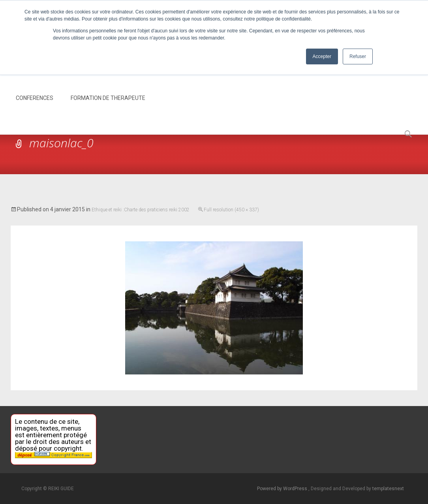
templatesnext (388, 489)
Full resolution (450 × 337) (231, 210)
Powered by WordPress (283, 489)
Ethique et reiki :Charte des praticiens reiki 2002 (141, 210)
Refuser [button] (358, 56)
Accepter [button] (322, 56)
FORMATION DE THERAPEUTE (108, 105)
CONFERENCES (35, 105)
